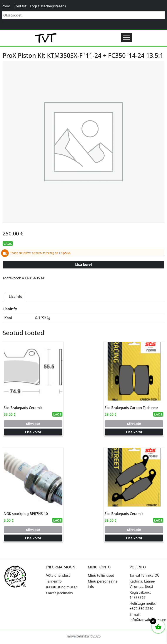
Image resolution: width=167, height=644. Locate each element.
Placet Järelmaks (59, 593)
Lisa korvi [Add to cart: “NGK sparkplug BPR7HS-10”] (33, 538)
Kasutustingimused (62, 587)
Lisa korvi (84, 265)
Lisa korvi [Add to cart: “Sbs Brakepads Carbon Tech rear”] (134, 432)
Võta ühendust (58, 575)
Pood (6, 6)
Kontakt (20, 6)
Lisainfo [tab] (16, 296)
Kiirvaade (33, 424)
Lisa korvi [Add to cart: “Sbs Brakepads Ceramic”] (33, 432)
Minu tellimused (101, 575)
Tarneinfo (54, 581)
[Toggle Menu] (127, 37)
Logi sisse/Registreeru (48, 6)
